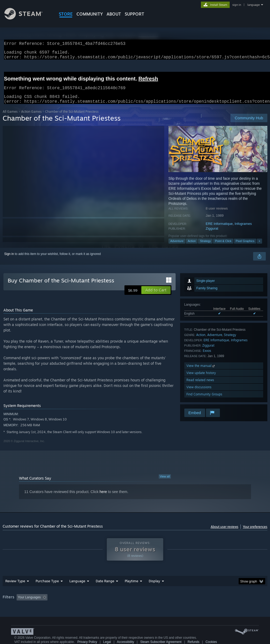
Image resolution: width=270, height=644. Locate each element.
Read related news (200, 386)
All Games (10, 118)
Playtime (131, 587)
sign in (237, 5)
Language (77, 587)
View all (165, 483)
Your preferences (255, 533)
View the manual (201, 372)
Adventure (177, 247)
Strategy (205, 247)
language (254, 5)
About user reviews (225, 533)
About (114, 14)
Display (154, 587)
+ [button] (259, 247)
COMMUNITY (90, 14)
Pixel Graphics (245, 247)
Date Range (105, 587)
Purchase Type (47, 587)
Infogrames (243, 230)
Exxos (207, 357)
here (103, 498)
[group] (135, 607)
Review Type (15, 587)
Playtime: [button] (123, 604)
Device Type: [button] (13, 611)
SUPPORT (134, 14)
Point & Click (223, 247)
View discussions (199, 393)
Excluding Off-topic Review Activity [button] (83, 604)
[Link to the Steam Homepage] (27, 18)
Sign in (9, 260)
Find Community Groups (204, 401)
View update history (201, 379)
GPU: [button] (250, 604)
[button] (156, 296)
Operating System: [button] (205, 604)
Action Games (31, 118)
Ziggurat (212, 235)
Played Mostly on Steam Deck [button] (161, 604)
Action (192, 247)
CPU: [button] (232, 604)
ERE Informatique (219, 230)
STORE (66, 14)
